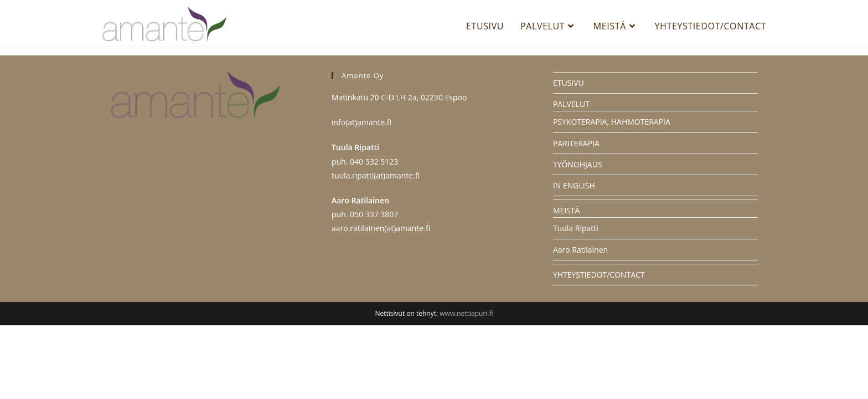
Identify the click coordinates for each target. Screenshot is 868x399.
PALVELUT (571, 178)
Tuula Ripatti (576, 302)
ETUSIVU (569, 157)
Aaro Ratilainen (580, 323)
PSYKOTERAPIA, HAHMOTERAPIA (612, 196)
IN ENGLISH (574, 259)
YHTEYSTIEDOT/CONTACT (599, 348)
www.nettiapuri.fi (466, 387)
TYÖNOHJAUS (578, 238)
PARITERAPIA (576, 217)
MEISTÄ (567, 284)
